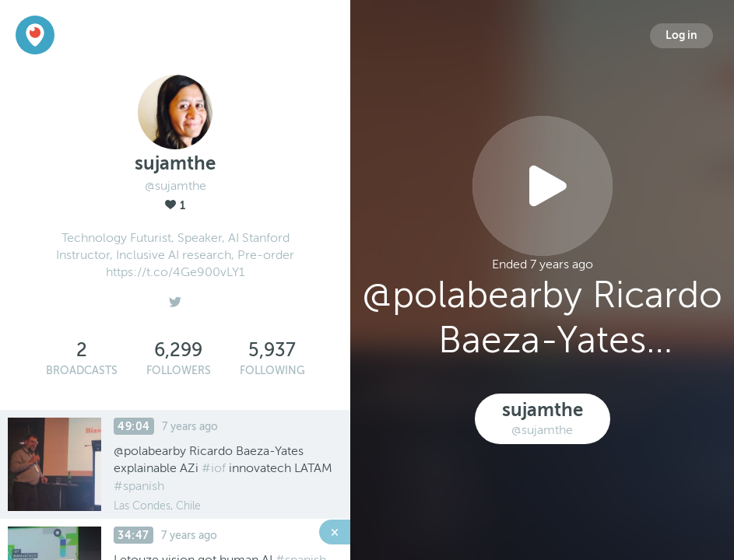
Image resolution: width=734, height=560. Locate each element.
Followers (179, 371)
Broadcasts (82, 371)
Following (272, 371)
